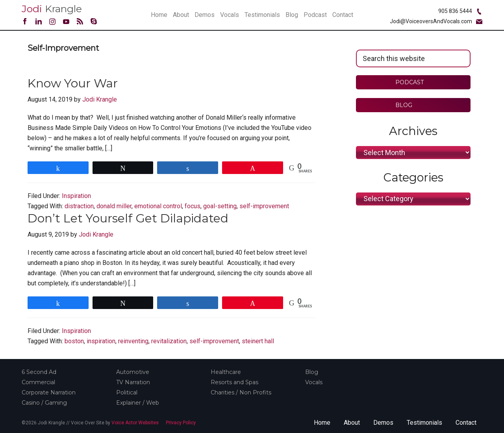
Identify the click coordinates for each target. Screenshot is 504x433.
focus (193, 206)
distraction (79, 206)
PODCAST (409, 82)
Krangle (52, 9)
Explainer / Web (138, 403)
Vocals (314, 382)
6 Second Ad (39, 372)
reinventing (133, 341)
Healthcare (226, 372)
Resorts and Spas (234, 382)
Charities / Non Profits (241, 392)
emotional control (158, 206)
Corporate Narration (49, 392)
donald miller (114, 206)
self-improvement (264, 206)
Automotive (133, 372)
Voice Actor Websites (135, 423)
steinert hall (258, 341)
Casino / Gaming (44, 403)
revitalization (169, 341)
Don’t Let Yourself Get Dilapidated (128, 218)
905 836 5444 (455, 11)
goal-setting (220, 206)
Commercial (38, 382)
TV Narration (133, 382)
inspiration (101, 341)
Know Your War (73, 83)
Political (127, 392)
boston (74, 341)
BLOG (409, 105)
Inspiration (76, 196)
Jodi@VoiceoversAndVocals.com (431, 21)
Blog (312, 372)
